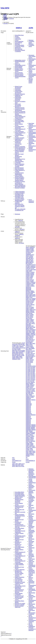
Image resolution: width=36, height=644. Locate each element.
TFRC (27, 395)
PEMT (27, 338)
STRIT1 (28, 387)
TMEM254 (28, 425)
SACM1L (28, 351)
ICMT (27, 313)
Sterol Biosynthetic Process (31, 514)
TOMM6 (33, 434)
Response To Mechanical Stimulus (20, 107)
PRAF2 (27, 343)
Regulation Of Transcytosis (18, 545)
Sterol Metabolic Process (31, 578)
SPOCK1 (14, 355)
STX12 (31, 387)
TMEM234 (28, 420)
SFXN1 (27, 361)
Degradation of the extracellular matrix (19, 195)
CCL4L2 (28, 270)
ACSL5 (27, 248)
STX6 (27, 390)
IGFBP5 (32, 315)
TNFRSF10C (32, 432)
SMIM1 (32, 384)
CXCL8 (14, 348)
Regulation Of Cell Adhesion (19, 540)
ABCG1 (28, 247)
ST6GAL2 (32, 385)
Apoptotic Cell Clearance (18, 575)
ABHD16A (32, 247)
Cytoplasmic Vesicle (20, 46)
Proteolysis (17, 100)
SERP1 (32, 357)
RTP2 (27, 350)
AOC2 (33, 255)
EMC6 (31, 295)
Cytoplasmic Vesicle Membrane (31, 43)
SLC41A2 (33, 377)
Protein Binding (19, 68)
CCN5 (14, 347)
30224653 (22, 229)
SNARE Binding (30, 525)
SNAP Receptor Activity (32, 478)
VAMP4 (28, 445)
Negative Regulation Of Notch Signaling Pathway (20, 151)
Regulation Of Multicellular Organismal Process (19, 588)
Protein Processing (19, 120)
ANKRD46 (28, 255)
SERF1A (33, 356)
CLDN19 (32, 272)
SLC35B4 (28, 371)
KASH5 (23, 350)
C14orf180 (28, 265)
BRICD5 (32, 262)
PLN (27, 341)
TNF (21, 358)
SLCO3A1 (28, 382)
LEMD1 (28, 320)
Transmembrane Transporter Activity (32, 622)
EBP (17, 348)
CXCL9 (28, 281)
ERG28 (34, 296)
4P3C (19, 465)
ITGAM (28, 317)
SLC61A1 (33, 379)
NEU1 (30, 331)
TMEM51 (33, 426)
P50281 (14, 462)
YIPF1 (27, 452)
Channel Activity (30, 72)
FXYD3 (32, 301)
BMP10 (28, 262)
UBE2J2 (32, 437)
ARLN (32, 258)
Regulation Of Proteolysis (18, 543)
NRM (34, 332)
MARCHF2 (28, 325)
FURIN (19, 349)
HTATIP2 (32, 312)
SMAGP (33, 382)
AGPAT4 (32, 251)
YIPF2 (30, 452)
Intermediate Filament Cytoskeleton (20, 51)
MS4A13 (28, 330)
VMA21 (28, 449)
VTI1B (31, 450)
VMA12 (34, 447)
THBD (30, 395)
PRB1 (31, 343)
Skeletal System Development (19, 87)
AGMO (32, 250)
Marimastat (18, 214)
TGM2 (14, 357)
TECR (32, 394)
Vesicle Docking (30, 550)
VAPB (30, 446)
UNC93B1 (33, 441)
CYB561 (28, 282)
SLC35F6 (33, 372)
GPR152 (32, 308)
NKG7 (31, 332)
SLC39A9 (33, 376)
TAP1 (32, 392)
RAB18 (31, 346)
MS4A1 (32, 328)
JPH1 (27, 318)
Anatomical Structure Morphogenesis (20, 110)
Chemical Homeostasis (31, 581)
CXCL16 (32, 280)
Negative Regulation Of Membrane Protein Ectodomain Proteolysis (20, 516)
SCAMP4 (33, 351)
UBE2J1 (28, 437)
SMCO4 (28, 384)
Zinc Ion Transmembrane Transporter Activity (32, 601)
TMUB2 (31, 431)
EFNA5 (28, 295)
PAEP (27, 336)
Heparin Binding (19, 593)
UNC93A (28, 441)
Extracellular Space (19, 35)
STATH (32, 386)
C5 (35, 266)
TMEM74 (33, 429)
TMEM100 (28, 399)
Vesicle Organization (31, 547)
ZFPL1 (33, 455)
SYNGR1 (33, 391)
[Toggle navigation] (1, 12)
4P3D (22, 465)
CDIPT (30, 271)
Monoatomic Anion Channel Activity (32, 56)
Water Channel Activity (32, 70)
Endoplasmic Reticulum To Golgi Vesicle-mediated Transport (32, 573)
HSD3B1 (28, 312)
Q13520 (28, 462)
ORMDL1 (28, 333)
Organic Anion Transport (32, 597)
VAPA (27, 446)
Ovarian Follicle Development (19, 92)
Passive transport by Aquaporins (31, 201)
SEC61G (32, 355)
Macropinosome (19, 49)
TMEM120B (29, 405)
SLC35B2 (33, 370)
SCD (31, 352)
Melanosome (18, 48)
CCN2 (23, 345)
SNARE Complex (31, 481)
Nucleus (17, 36)
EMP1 (27, 296)
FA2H (31, 297)
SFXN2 (31, 361)
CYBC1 (32, 285)
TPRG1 (27, 435)
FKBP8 (33, 300)
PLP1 (29, 341)
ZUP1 (19, 359)
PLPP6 (27, 342)
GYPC (34, 310)
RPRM (33, 348)
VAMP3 (32, 444)
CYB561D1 (28, 283)
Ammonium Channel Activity (31, 61)
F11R (24, 348)
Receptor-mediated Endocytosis (19, 606)
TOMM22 (28, 434)
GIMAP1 (28, 305)
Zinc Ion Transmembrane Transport (32, 618)
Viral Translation (19, 580)
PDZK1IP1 (31, 336)
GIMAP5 (32, 305)
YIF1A (34, 451)
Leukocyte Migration (20, 570)
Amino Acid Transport (31, 562)
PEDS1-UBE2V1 (30, 337)
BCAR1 (23, 344)
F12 (13, 349)
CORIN (31, 277)
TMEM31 (18, 358)
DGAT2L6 (28, 292)
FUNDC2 (28, 301)
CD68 (34, 270)
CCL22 (32, 268)
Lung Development (19, 131)
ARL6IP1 (31, 257)
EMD (34, 295)
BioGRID (6, 23)
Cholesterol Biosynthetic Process (31, 556)
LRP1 (17, 352)
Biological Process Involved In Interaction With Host (20, 526)
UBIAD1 (28, 439)
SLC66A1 (28, 380)
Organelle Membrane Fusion (31, 493)
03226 (27, 459)
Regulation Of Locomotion (18, 523)
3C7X (23, 464)
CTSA (31, 278)
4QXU (14, 466)
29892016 (17, 238)
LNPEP (32, 321)
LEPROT (32, 320)
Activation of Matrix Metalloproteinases (20, 200)
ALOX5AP (28, 253)
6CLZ (20, 466)
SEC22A (33, 353)
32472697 (17, 227)
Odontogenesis (32, 136)
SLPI (23, 354)
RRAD (17, 354)
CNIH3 (27, 277)
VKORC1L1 (29, 447)
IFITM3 (31, 313)
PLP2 (32, 341)
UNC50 (32, 440)
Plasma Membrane (19, 41)
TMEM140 (28, 407)
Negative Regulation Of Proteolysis (20, 578)
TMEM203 (33, 415)
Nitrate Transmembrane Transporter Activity (32, 66)
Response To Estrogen (20, 146)
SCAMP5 (28, 352)
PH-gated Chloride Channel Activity (31, 81)
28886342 (17, 232)
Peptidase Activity (19, 69)
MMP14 (19, 28)
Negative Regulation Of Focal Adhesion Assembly (20, 165)
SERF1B (28, 357)
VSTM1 (28, 450)
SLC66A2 (33, 380)
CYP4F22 (32, 286)
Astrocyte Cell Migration (18, 145)
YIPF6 (27, 454)
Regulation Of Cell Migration (19, 538)
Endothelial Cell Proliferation (19, 96)
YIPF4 (34, 452)
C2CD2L (28, 266)
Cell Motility (18, 163)
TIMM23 (28, 397)
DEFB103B (28, 288)
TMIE (27, 431)
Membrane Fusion (31, 488)
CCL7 (20, 345)
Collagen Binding (19, 563)
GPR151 (28, 308)
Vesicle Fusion (32, 490)
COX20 (28, 278)
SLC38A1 (33, 374)
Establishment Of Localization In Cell (32, 590)
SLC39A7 (28, 376)
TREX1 (31, 435)
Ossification (18, 89)
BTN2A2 (30, 263)
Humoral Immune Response (19, 591)
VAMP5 (32, 445)
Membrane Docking (31, 517)
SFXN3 (27, 362)
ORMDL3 (28, 335)
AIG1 (32, 252)
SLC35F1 (28, 372)
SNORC (28, 385)
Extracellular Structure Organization (20, 531)
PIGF (30, 340)
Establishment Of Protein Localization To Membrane (32, 628)
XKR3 (30, 451)
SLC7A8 (32, 381)
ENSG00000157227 (17, 461)
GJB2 (27, 306)
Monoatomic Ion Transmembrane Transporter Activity (32, 585)
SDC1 (20, 354)
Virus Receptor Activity (18, 599)
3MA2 (14, 465)
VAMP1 (31, 442)
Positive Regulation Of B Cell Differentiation (20, 148)
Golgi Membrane (31, 505)
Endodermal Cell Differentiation (19, 140)
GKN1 (30, 306)
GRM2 (31, 310)
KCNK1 (30, 318)
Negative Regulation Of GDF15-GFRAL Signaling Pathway (20, 179)
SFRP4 (31, 358)
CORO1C (21, 347)
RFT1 (27, 348)
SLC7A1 (28, 381)
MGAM (28, 327)
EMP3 (30, 296)
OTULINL (33, 335)
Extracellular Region (20, 495)
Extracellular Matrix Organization (20, 127)
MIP (34, 327)
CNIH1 (32, 276)
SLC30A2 (33, 366)
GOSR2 (32, 307)
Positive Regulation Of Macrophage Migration (20, 186)
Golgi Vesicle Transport (32, 560)
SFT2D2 (32, 360)
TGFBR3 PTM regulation (18, 202)
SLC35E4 (33, 371)
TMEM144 (28, 410)
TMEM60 (28, 427)
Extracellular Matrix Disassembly (20, 122)
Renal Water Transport (31, 124)
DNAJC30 (28, 293)
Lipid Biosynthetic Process (31, 508)
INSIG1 (28, 316)
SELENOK (28, 356)
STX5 (34, 389)
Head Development (19, 168)
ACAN (23, 343)
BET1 (32, 261)
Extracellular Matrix (20, 45)
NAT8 (27, 331)
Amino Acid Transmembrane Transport (32, 608)
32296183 (11, 19)
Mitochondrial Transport (32, 605)
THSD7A (28, 396)
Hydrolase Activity (19, 74)
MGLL (31, 327)
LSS (30, 322)
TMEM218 (28, 416)
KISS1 (14, 352)
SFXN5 (31, 362)
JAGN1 (31, 317)
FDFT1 (27, 300)
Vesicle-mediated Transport (31, 535)
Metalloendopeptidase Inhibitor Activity (20, 496)
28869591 (21, 234)
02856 (14, 459)
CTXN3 (28, 280)
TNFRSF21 (15, 359)
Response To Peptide (20, 605)
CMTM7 (28, 276)
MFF (32, 326)
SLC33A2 (28, 369)
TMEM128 (28, 406)
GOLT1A (28, 307)
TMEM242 (28, 422)
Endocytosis (18, 558)
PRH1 (34, 343)
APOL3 (31, 256)
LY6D (33, 322)
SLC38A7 (28, 375)
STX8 (33, 390)
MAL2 (30, 323)
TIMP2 (17, 357)
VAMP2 (28, 444)
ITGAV (19, 350)
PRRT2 (27, 345)
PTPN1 (31, 345)
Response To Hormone (20, 111)
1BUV (17, 464)
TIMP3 (21, 357)
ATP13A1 (31, 260)
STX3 (31, 389)
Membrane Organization (31, 486)
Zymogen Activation (20, 138)
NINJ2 (27, 332)
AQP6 (31, 28)
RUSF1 (30, 350)
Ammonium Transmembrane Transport (32, 141)
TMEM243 (28, 424)
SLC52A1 (28, 379)
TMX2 (27, 432)
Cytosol (17, 40)
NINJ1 (33, 331)
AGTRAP (28, 252)
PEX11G (31, 338)
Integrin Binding (19, 66)
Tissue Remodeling (19, 162)
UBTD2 (32, 439)
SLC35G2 (28, 374)
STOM (23, 355)
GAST (31, 303)
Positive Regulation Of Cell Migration (20, 133)
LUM (20, 352)
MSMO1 (21, 353)
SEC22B (28, 355)
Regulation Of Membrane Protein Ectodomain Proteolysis (19, 500)
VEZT (33, 446)
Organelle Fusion (31, 502)
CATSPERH (33, 267)
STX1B (27, 389)
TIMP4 (14, 358)
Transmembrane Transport (32, 138)
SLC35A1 (33, 369)
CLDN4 (28, 273)
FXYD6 (28, 302)
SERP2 (27, 358)
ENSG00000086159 (30, 461)
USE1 (27, 442)
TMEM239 (28, 421)
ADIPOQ (28, 250)
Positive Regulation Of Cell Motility (20, 556)
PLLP (13, 354)
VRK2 (31, 449)
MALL (33, 323)
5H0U (17, 466)
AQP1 (27, 257)
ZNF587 (28, 456)
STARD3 (28, 386)
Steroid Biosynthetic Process (31, 539)
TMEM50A (28, 426)
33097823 (20, 221)
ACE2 (14, 344)
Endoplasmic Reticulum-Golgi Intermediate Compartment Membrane (32, 530)
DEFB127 (28, 291)
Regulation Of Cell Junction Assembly (19, 596)
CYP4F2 (28, 286)
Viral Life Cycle (19, 581)
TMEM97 (33, 430)
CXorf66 (32, 281)
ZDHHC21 (32, 454)
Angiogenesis (18, 90)
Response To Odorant (20, 188)
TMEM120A (29, 404)
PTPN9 (27, 346)
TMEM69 (28, 429)
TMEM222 (28, 417)
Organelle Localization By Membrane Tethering (32, 521)
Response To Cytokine (20, 603)
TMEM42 (33, 425)
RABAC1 (28, 347)
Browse (5, 16)
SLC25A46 (28, 366)
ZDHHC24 (28, 455)
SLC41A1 (28, 377)
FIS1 (30, 300)
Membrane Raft (18, 560)
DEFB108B (28, 290)
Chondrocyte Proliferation (18, 142)
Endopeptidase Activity (20, 60)
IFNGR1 (28, 315)
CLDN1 (17, 347)
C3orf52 (32, 266)
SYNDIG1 (28, 391)
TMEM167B (29, 414)
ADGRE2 (32, 248)
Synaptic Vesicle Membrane (31, 553)
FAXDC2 (34, 298)
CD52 (31, 270)
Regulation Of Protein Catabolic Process (20, 583)
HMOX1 (28, 311)
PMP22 (31, 342)
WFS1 (27, 451)
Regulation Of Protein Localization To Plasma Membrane (20, 183)
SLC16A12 (28, 363)
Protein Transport (31, 568)
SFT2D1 (28, 360)
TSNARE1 (28, 436)
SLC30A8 (33, 367)
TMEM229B (29, 419)
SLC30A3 (28, 367)
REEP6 (32, 347)
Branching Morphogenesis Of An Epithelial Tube (20, 159)
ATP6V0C (28, 261)
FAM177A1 (28, 298)
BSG (27, 263)
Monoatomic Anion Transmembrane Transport (32, 145)
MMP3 (17, 353)
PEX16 (27, 340)
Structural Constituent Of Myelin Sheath (32, 565)
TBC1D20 (28, 394)
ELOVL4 (20, 348)
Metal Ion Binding (19, 75)
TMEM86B (28, 430)
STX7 (30, 390)
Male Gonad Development (18, 105)
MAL (27, 323)
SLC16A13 (28, 365)
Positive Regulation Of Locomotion (20, 561)
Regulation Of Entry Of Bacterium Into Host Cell (20, 507)
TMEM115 (28, 401)
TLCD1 (32, 397)
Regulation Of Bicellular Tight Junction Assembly (19, 572)
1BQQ (14, 464)
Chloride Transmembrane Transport (32, 150)
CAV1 (17, 345)
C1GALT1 (33, 265)
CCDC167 (28, 268)
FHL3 (16, 349)
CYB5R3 (28, 285)
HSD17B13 (15, 350)
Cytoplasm (17, 38)
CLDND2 (32, 273)
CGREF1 (28, 272)
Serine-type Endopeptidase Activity (20, 65)
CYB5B (33, 283)
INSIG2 (31, 316)
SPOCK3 (19, 355)
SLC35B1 (28, 370)
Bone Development (19, 169)
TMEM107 (28, 400)
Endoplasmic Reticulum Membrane (32, 471)
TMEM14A (28, 411)
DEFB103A (28, 287)
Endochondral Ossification (18, 98)
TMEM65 (33, 427)
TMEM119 (28, 402)
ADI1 (16, 344)
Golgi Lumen (18, 39)
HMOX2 (32, 311)
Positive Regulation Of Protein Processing (20, 117)
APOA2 (28, 256)
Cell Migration (18, 119)
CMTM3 (28, 275)
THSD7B (32, 396)
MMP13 (23, 352)
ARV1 (27, 260)
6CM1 (23, 466)
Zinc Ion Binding (19, 73)
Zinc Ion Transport (31, 625)
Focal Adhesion (18, 43)
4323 (13, 458)
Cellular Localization (31, 496)
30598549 (17, 236)
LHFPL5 (28, 321)
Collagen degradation (20, 192)
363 (27, 458)
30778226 (21, 243)
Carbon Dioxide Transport (32, 126)
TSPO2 (33, 436)
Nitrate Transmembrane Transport (32, 130)
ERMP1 (28, 297)
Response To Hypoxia (20, 94)
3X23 (17, 465)
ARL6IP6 (28, 258)
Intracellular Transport (31, 542)
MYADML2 (33, 330)
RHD (30, 348)
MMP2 (14, 353)
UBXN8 (28, 440)
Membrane (17, 44)
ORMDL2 (33, 333)
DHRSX (33, 292)
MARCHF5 (28, 326)
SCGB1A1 (28, 353)
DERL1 (32, 291)
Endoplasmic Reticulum (32, 475)
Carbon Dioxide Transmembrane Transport (32, 133)
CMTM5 (32, 275)
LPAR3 (27, 322)
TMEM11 (33, 400)
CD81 (27, 271)
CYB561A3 (33, 282)
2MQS (20, 464)
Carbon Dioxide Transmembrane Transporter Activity (32, 76)
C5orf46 (28, 267)
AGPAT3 (28, 251)
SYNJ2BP (28, 392)
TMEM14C (28, 412)
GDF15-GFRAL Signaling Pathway (19, 176)
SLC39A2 (33, 375)
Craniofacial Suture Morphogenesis (19, 173)
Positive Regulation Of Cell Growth (20, 130)
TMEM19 (28, 415)
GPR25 (27, 310)
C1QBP (14, 345)
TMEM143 (28, 409)
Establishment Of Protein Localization (32, 499)
